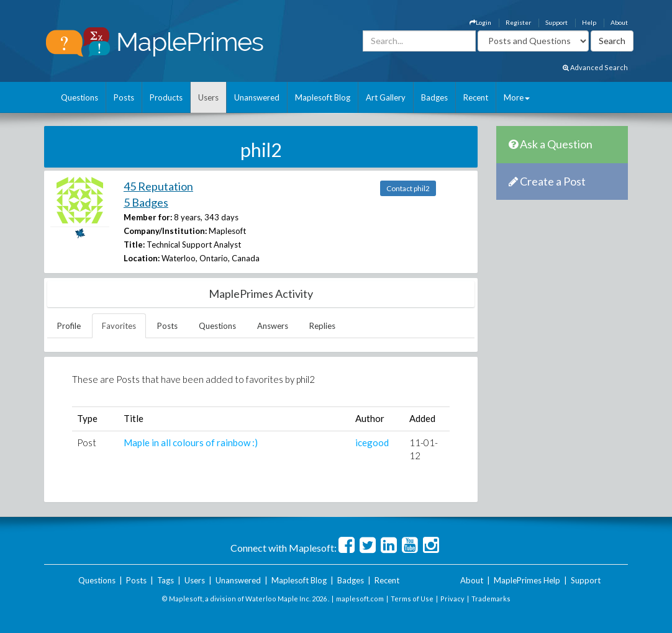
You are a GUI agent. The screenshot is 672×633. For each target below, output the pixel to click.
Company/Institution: (165, 231)
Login (480, 22)
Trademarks (491, 599)
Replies (322, 326)
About (619, 22)
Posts (124, 97)
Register (518, 22)
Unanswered (257, 97)
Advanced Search (595, 67)
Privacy (452, 599)
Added (422, 418)
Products (166, 97)
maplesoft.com (360, 599)
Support (556, 22)
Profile (69, 326)
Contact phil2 (408, 188)
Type (87, 418)
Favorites (119, 326)
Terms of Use (412, 599)
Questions (79, 97)
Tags (166, 580)
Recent (476, 97)
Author (370, 418)
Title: (134, 245)
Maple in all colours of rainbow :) (191, 442)
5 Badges (146, 202)
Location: (142, 258)
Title (134, 418)
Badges (434, 97)
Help (589, 22)
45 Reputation (158, 186)
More (517, 97)
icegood (372, 442)
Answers (273, 326)
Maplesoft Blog (323, 97)
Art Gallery (386, 97)
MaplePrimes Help (527, 580)
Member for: (148, 217)
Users (208, 97)
